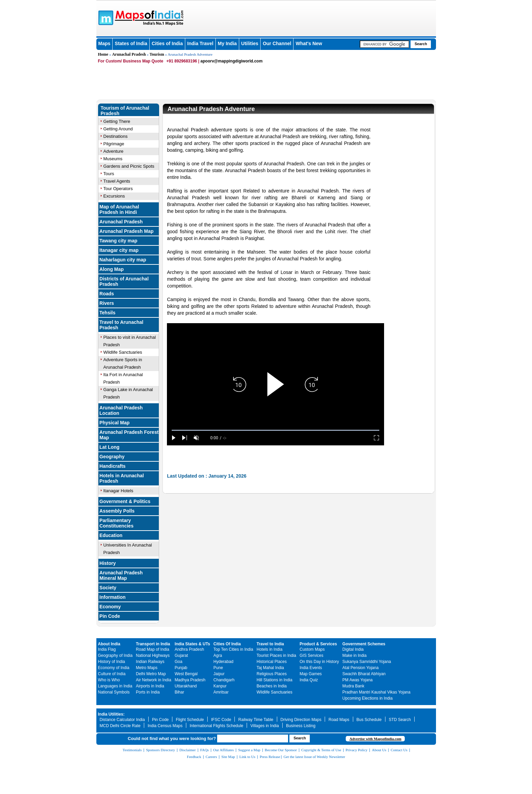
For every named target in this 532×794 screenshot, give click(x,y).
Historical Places (272, 662)
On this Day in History (319, 662)
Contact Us (399, 750)
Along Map (112, 269)
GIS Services (311, 655)
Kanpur (220, 686)
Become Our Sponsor (281, 750)
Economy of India (114, 668)
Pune (218, 668)
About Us (379, 750)
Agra (218, 655)
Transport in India (153, 644)
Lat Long (109, 447)
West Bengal (186, 674)
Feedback (194, 757)
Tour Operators (118, 189)
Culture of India (112, 674)
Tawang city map (118, 241)
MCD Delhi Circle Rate (120, 726)
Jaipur (219, 674)
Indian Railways (150, 662)
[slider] (275, 430)
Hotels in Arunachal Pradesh (122, 478)
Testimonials (132, 750)
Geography (112, 457)
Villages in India (265, 726)
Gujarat (181, 655)
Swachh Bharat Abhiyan (364, 674)
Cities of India (167, 43)
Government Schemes (364, 644)
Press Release (270, 757)
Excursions (114, 196)
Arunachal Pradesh (129, 54)
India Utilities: (111, 714)
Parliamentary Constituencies (116, 523)
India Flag (107, 649)
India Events (311, 668)
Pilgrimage (114, 144)
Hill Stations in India (274, 680)
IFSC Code (221, 720)
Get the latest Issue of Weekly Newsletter (315, 757)
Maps (104, 43)
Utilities (250, 43)
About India (109, 644)
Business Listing (301, 726)
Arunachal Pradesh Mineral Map (121, 575)
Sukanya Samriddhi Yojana (367, 662)
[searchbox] (384, 44)
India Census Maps (165, 726)
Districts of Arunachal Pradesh (124, 281)
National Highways (153, 655)
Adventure (113, 151)
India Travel (200, 43)
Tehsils (107, 313)
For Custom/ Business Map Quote (131, 61)
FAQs (204, 750)
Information (112, 597)
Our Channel (277, 43)
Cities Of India (227, 644)
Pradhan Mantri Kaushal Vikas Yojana (376, 692)
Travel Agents (117, 181)
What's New (309, 43)
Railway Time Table (256, 720)
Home (103, 54)
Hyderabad (223, 662)
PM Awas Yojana (357, 680)
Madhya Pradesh (190, 680)
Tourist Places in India (276, 655)
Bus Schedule (369, 720)
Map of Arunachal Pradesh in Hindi (119, 209)
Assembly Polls (117, 511)
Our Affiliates (223, 750)
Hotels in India (269, 649)
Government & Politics (125, 501)
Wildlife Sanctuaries (123, 352)
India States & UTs (192, 644)
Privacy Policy (357, 750)
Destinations (116, 136)
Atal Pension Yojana (360, 668)
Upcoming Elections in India (367, 698)
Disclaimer (188, 750)
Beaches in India (272, 686)
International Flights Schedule (216, 726)
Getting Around (118, 129)
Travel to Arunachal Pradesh (121, 325)
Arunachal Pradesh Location (121, 410)
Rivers (107, 303)
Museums (113, 159)
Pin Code (110, 616)
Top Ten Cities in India (233, 649)
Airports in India (150, 686)
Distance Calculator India (122, 720)
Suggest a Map (249, 750)
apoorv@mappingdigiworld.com (232, 61)
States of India (131, 43)
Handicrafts (112, 466)
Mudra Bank (353, 686)
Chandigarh (224, 680)
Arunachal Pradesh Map (127, 231)
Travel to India (270, 644)
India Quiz (309, 680)
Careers (211, 757)
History (108, 563)
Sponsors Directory (160, 750)
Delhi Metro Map (151, 674)
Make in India (354, 655)
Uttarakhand (186, 686)
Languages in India (115, 686)
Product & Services (318, 644)
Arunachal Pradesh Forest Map (129, 435)
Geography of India (115, 655)
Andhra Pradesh (189, 649)
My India (227, 43)
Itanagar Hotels (118, 491)
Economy (110, 607)
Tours (109, 174)
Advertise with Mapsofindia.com (375, 739)
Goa (179, 662)
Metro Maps (147, 668)
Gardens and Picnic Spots (129, 166)
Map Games (311, 674)
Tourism (157, 54)
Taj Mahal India (270, 668)
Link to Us (248, 757)
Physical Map (115, 423)
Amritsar (221, 692)
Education (111, 535)
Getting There (117, 121)
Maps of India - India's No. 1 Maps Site (105, 17)
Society (108, 588)
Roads (107, 294)
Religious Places (272, 674)
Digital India (353, 649)
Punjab (181, 668)
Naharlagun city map (123, 260)
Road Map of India (153, 649)
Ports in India (148, 692)
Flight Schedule (190, 720)
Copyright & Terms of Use (321, 750)
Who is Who (109, 680)
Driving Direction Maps (301, 720)
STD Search (400, 720)
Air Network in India (154, 680)
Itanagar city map (119, 250)
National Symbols (114, 692)
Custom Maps (312, 649)
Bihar (179, 692)
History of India (112, 662)
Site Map (228, 757)
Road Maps (339, 720)
